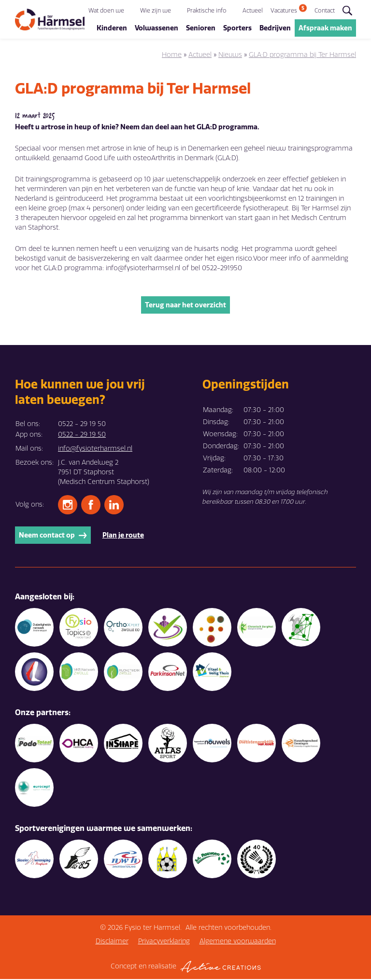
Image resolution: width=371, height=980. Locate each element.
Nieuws (230, 56)
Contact (325, 11)
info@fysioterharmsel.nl (95, 449)
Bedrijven (275, 28)
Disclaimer (112, 942)
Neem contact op (53, 536)
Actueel (253, 11)
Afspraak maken (325, 28)
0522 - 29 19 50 (82, 435)
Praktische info (207, 11)
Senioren (201, 28)
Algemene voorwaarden (238, 942)
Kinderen (112, 28)
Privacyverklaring (164, 942)
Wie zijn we (156, 11)
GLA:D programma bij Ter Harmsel (302, 56)
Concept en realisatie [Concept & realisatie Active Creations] (186, 968)
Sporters (237, 28)
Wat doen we (106, 11)
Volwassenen (157, 28)
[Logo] (50, 20)
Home (172, 56)
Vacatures (284, 11)
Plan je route (123, 536)
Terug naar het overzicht (185, 306)
